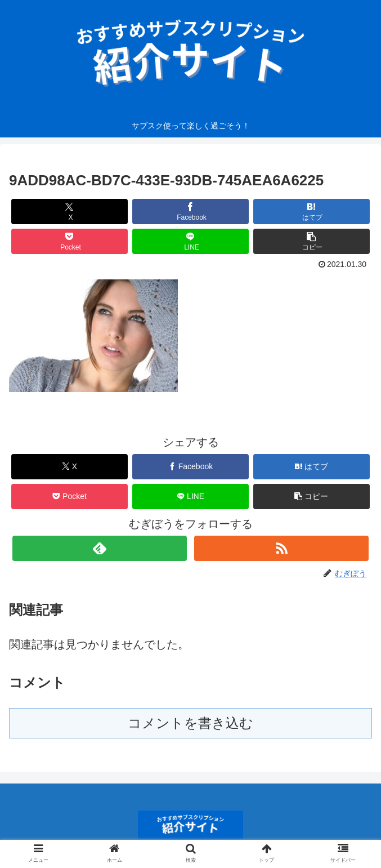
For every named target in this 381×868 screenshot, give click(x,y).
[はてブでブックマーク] (311, 212)
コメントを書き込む (190, 723)
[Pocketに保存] (69, 241)
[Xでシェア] (69, 212)
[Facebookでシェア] (190, 212)
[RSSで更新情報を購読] (281, 548)
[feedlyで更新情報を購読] (100, 548)
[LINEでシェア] (190, 241)
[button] (311, 241)
